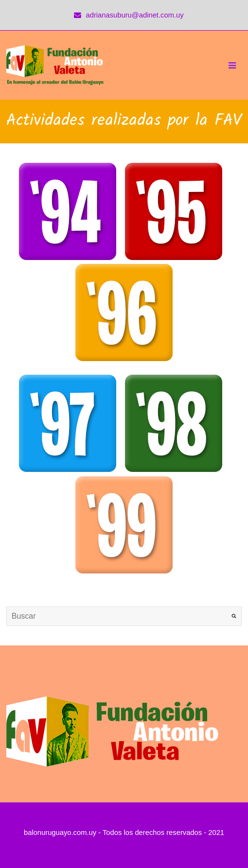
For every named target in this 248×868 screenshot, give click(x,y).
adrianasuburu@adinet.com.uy (135, 15)
